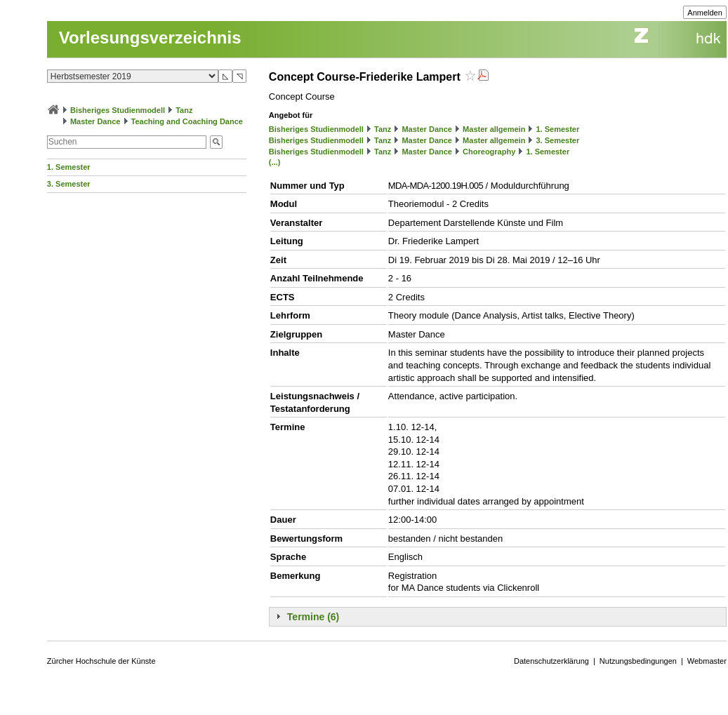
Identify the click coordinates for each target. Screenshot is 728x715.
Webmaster (707, 661)
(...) (275, 162)
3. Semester (69, 184)
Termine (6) (313, 617)
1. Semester (69, 167)
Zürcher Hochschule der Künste (101, 661)
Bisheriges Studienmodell (118, 110)
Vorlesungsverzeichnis (150, 38)
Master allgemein (494, 129)
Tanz (184, 110)
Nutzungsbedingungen (638, 661)
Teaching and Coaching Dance (187, 121)
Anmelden (705, 13)
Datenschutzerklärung (551, 661)
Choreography (489, 152)
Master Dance (95, 121)
